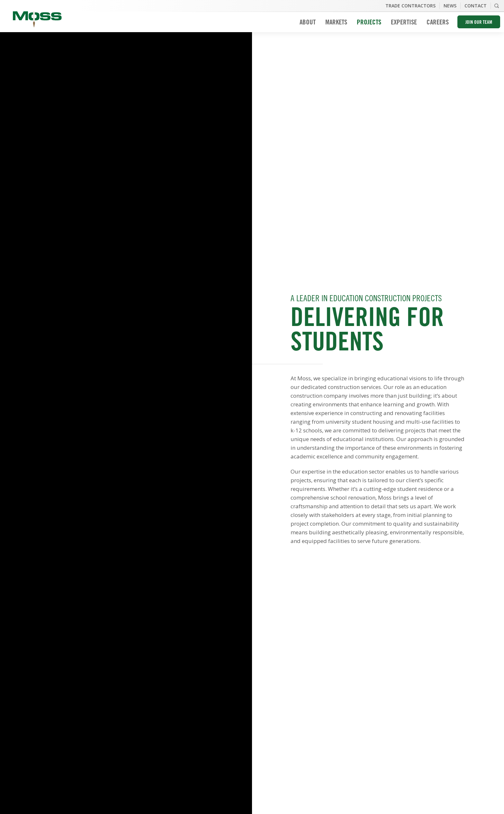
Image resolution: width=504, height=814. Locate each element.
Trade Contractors (410, 6)
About (308, 23)
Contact (476, 6)
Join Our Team (479, 23)
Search (497, 6)
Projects (369, 23)
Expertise (404, 23)
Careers (438, 23)
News (450, 6)
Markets (336, 23)
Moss (37, 19)
